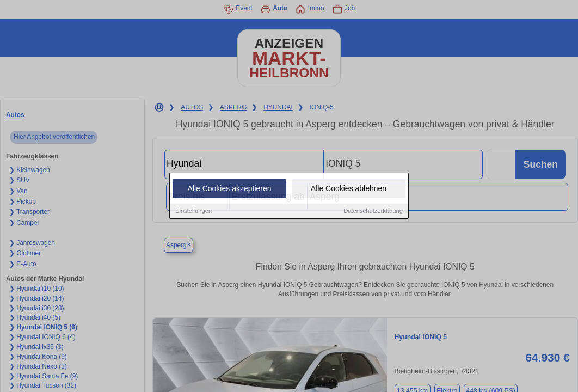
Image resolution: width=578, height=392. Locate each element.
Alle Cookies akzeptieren (229, 189)
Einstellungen (193, 212)
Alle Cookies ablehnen (349, 189)
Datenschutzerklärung (373, 212)
